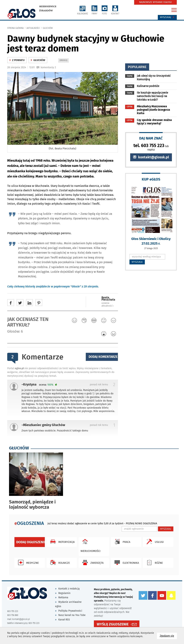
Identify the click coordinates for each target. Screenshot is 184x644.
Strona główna (15, 28)
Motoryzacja (61, 542)
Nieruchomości (90, 545)
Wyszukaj (167, 17)
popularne (137, 67)
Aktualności (33, 28)
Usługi (154, 542)
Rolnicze (59, 562)
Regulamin (64, 593)
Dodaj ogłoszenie (31, 542)
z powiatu (17, 60)
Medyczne (28, 562)
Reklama (63, 597)
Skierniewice (48, 6)
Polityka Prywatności (70, 611)
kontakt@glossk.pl (151, 157)
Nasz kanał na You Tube (72, 615)
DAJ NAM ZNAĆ (151, 138)
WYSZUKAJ (137, 262)
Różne (154, 562)
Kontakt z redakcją (69, 589)
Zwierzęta (92, 562)
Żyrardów (46, 11)
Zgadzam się (168, 636)
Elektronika (126, 562)
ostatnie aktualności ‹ (108, 304)
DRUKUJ (64, 61)
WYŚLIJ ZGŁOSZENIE (113, 624)
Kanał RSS (64, 620)
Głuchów (48, 28)
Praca (121, 542)
